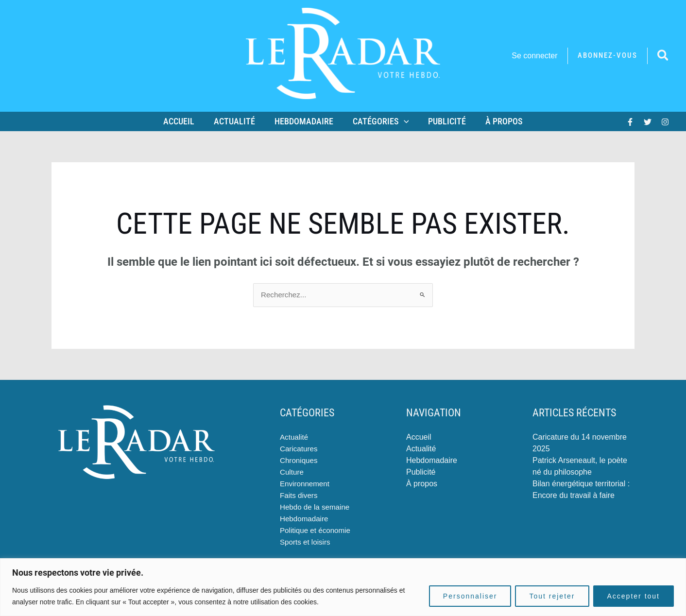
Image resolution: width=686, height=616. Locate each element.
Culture (292, 472)
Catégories (380, 121)
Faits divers (300, 496)
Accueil (184, 121)
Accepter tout (634, 596)
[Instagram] (665, 122)
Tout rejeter (552, 596)
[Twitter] (648, 122)
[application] (403, 121)
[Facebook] (630, 122)
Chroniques (300, 461)
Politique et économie (317, 531)
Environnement (306, 484)
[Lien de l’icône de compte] (534, 56)
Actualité (237, 121)
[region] (343, 587)
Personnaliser (470, 596)
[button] (608, 56)
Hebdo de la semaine (317, 507)
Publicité (444, 121)
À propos (499, 121)
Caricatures (300, 449)
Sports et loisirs (306, 542)
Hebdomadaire (305, 121)
